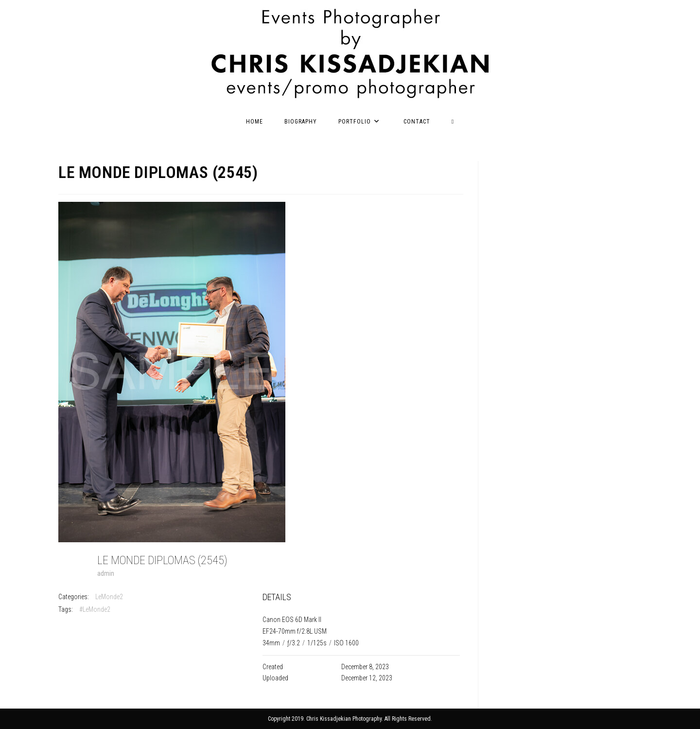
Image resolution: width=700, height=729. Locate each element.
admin (106, 573)
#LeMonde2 (95, 609)
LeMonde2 (109, 597)
